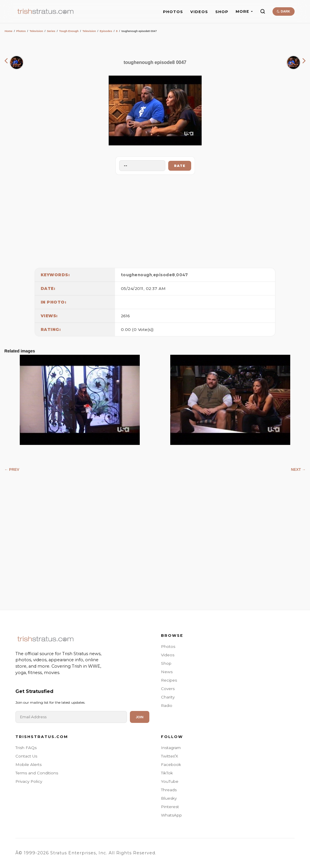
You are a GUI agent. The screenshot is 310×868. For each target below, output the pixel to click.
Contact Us (26, 756)
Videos (168, 655)
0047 (182, 275)
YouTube (170, 781)
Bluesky (169, 798)
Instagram (171, 748)
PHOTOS (173, 12)
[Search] (263, 11)
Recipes (169, 680)
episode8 (164, 275)
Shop (166, 663)
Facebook (171, 764)
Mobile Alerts (28, 764)
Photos (21, 31)
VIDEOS (199, 12)
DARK (283, 11)
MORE (244, 11)
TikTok (167, 773)
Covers (168, 689)
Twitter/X (170, 756)
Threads (169, 790)
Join (139, 717)
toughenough (137, 275)
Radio (167, 705)
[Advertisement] (155, 220)
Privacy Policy (29, 781)
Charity (168, 697)
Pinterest (170, 807)
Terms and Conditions (37, 773)
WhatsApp (171, 815)
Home (9, 31)
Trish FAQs (26, 748)
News (167, 672)
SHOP (222, 12)
